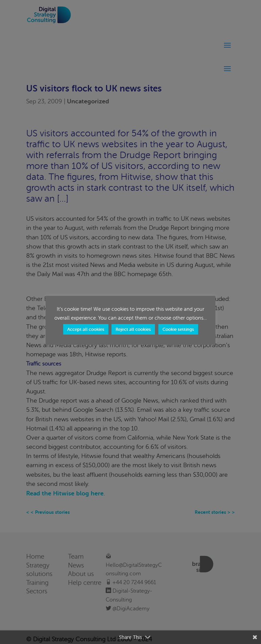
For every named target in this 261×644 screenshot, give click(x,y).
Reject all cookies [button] (133, 329)
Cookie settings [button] (178, 329)
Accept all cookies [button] (86, 329)
